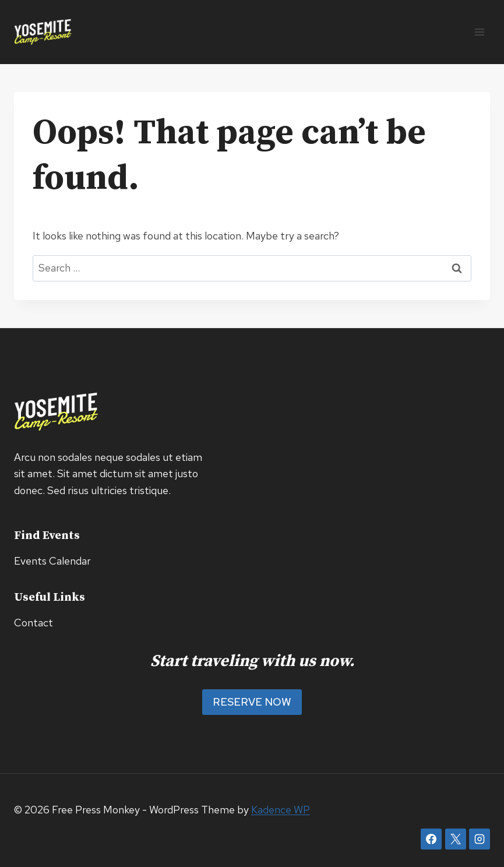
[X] (456, 839)
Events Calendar (52, 561)
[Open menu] (479, 32)
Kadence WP (281, 810)
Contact (34, 623)
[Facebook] (431, 839)
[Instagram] (480, 839)
